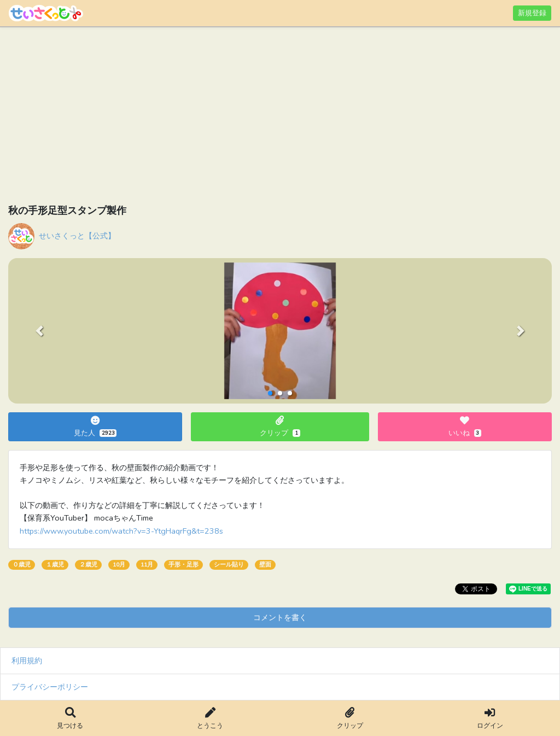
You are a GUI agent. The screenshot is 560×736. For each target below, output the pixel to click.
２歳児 (88, 565)
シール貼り (229, 565)
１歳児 (55, 565)
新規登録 (532, 13)
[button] (39, 331)
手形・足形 (183, 565)
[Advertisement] (280, 118)
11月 (147, 565)
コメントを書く (280, 617)
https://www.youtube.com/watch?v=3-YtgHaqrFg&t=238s (121, 531)
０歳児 (22, 565)
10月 (119, 565)
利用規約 (27, 661)
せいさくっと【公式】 (77, 236)
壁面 (265, 565)
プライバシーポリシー (50, 687)
